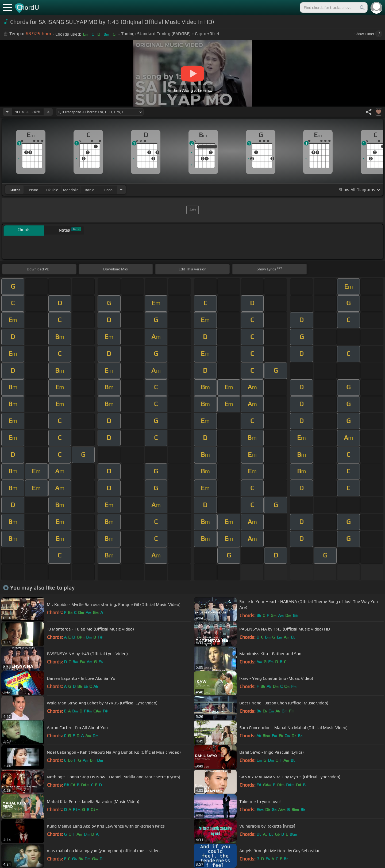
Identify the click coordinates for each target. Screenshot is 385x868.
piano (34, 190)
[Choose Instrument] (121, 190)
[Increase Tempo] (48, 112)
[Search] (362, 7)
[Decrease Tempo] (7, 112)
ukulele (52, 190)
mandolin (71, 190)
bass (108, 190)
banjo (90, 190)
